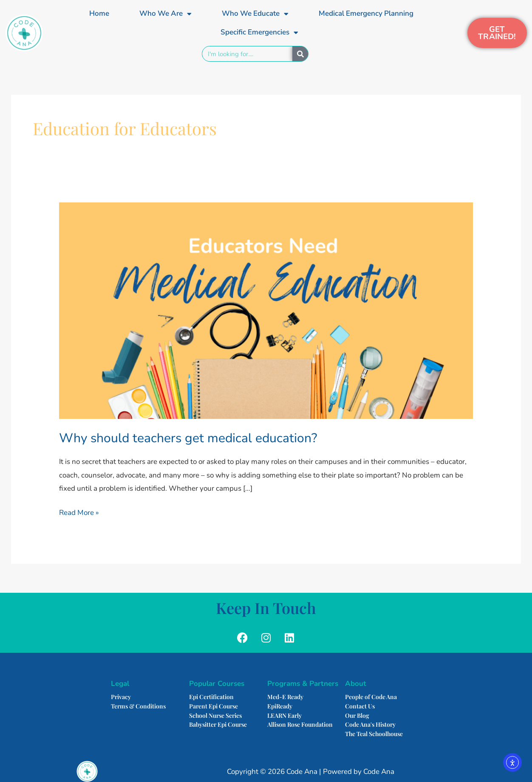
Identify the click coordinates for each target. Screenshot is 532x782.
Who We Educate (255, 14)
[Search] (300, 54)
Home (99, 13)
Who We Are (166, 14)
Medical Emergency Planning (366, 13)
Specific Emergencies (259, 33)
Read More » (79, 512)
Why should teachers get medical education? (188, 438)
